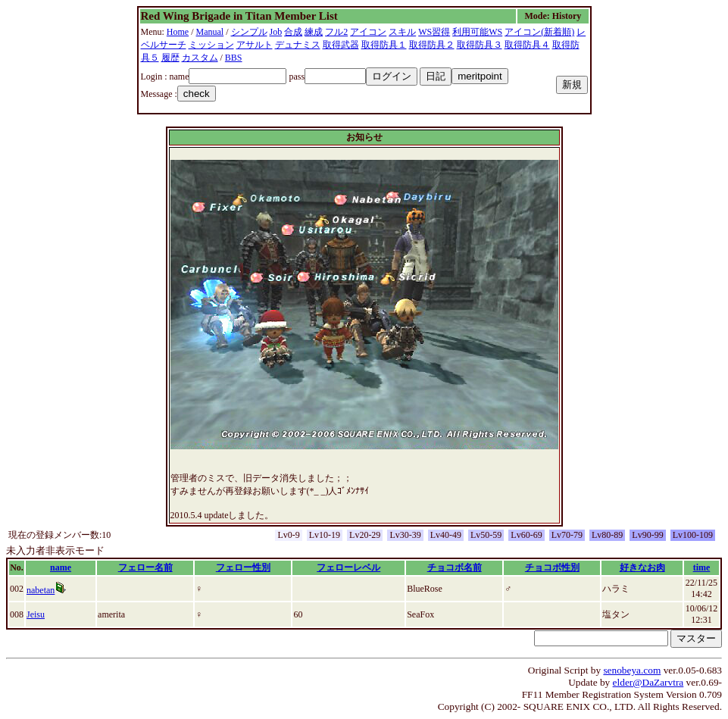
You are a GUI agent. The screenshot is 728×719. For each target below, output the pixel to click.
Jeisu (36, 614)
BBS (234, 58)
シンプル (249, 32)
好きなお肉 (642, 567)
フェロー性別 (243, 567)
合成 (293, 32)
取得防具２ (432, 45)
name (61, 567)
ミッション (211, 45)
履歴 (170, 58)
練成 (314, 32)
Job (276, 32)
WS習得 (434, 32)
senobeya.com (632, 670)
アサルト (255, 45)
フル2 (336, 32)
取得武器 (341, 45)
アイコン (368, 32)
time (702, 567)
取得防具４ (527, 45)
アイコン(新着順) (539, 32)
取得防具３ (480, 45)
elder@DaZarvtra (648, 682)
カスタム (200, 58)
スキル (402, 32)
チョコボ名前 (455, 567)
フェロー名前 (145, 567)
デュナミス (298, 45)
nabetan (41, 590)
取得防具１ (384, 45)
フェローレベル (348, 567)
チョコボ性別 (552, 567)
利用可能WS (477, 32)
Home (178, 32)
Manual (210, 32)
